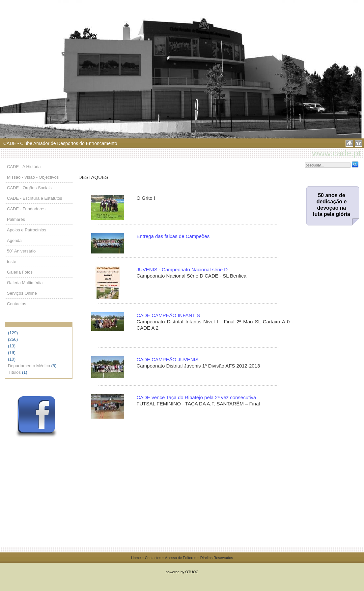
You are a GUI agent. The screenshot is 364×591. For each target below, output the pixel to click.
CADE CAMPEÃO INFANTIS (168, 315)
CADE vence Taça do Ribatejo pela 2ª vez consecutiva (196, 397)
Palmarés (16, 219)
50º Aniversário (21, 251)
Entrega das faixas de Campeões (173, 236)
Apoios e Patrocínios (27, 230)
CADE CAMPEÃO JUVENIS (167, 359)
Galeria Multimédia (25, 283)
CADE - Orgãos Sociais (29, 188)
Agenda (14, 240)
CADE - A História (24, 167)
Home (136, 558)
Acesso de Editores (181, 558)
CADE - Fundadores (26, 209)
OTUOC (192, 572)
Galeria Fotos (20, 272)
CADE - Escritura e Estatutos (35, 198)
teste (12, 262)
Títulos (14, 372)
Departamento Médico (29, 366)
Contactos (17, 304)
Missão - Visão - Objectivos (33, 177)
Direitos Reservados (217, 558)
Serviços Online (22, 293)
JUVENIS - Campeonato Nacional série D (182, 269)
